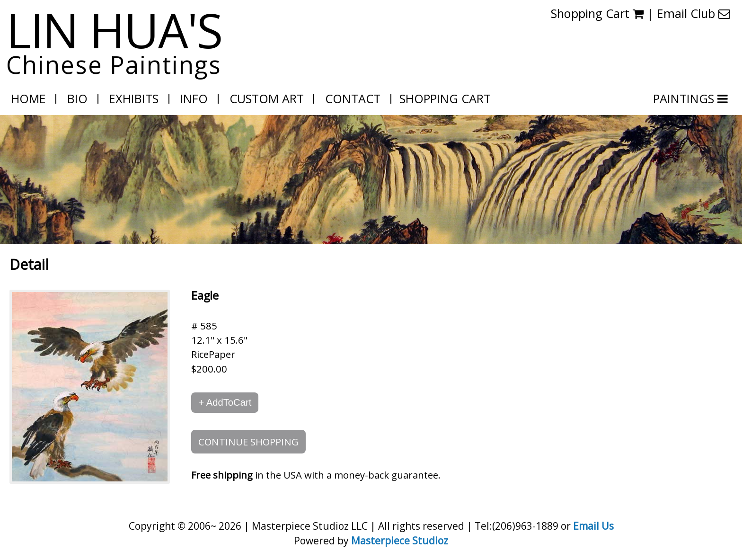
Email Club (693, 13)
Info (194, 98)
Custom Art (267, 98)
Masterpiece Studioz (400, 540)
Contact (353, 98)
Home (28, 98)
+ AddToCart (225, 402)
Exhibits (134, 98)
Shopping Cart (597, 13)
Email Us (593, 526)
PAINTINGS (685, 98)
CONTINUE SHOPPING (248, 442)
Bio (77, 98)
